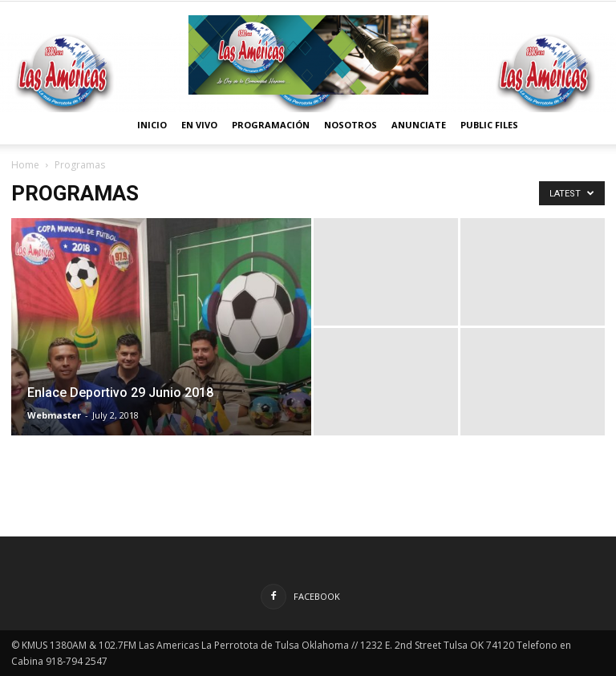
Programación (271, 125)
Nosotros (351, 125)
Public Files (489, 125)
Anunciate (419, 125)
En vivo (199, 125)
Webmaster (54, 415)
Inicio (152, 125)
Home (25, 165)
